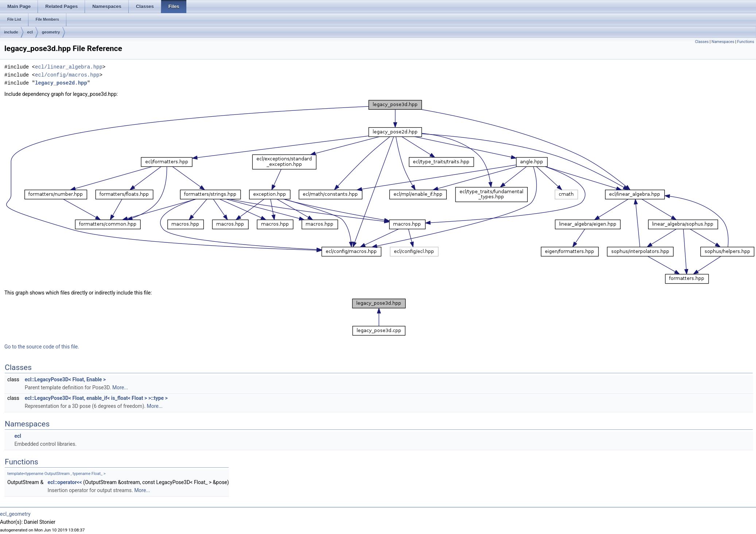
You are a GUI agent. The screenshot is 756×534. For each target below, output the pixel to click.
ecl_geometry (15, 514)
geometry (51, 32)
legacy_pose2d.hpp (61, 83)
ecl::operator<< (65, 482)
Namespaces (723, 42)
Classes (702, 42)
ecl (30, 32)
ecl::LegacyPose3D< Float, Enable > (65, 379)
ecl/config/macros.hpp (67, 75)
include (11, 32)
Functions (746, 42)
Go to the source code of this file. (42, 347)
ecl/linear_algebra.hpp (69, 67)
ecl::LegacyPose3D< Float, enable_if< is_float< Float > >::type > (96, 398)
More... (120, 387)
